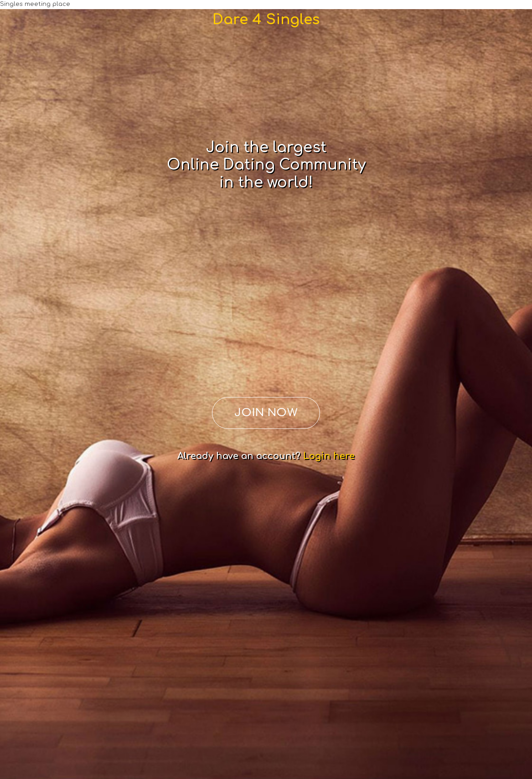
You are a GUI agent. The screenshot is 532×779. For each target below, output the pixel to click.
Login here (329, 456)
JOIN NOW (266, 413)
